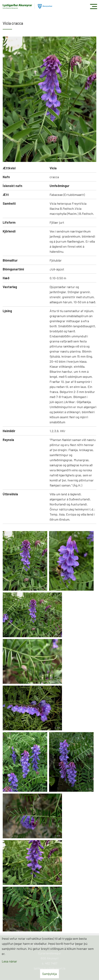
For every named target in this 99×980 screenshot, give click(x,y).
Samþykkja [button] (49, 974)
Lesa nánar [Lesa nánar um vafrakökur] (9, 961)
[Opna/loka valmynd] (94, 6)
